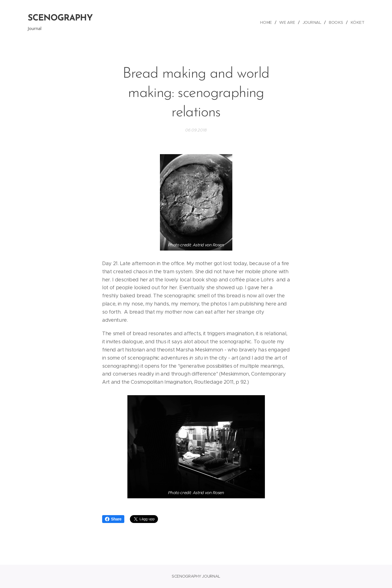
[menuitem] (269, 22)
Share (113, 519)
